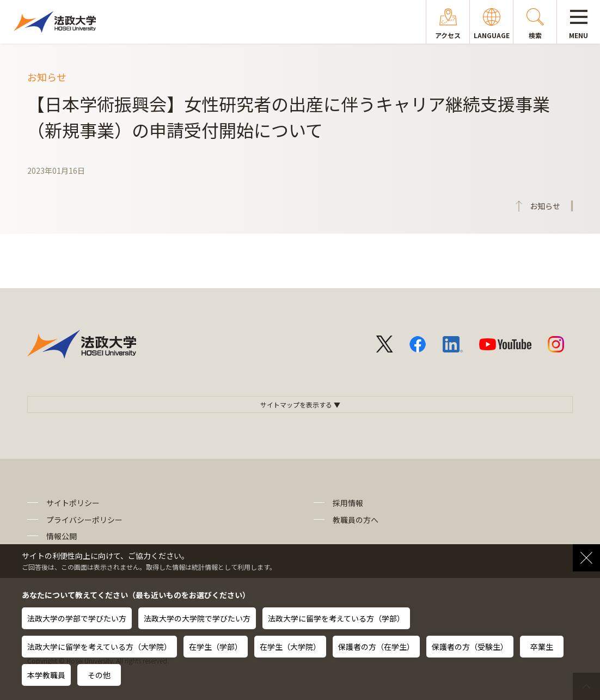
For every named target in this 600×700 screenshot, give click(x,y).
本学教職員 (46, 675)
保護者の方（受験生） (470, 647)
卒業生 (542, 647)
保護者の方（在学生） (376, 647)
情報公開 (62, 536)
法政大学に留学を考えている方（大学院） (99, 647)
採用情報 (348, 503)
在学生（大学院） (290, 647)
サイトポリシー (73, 503)
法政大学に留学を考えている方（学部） (336, 618)
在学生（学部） (216, 647)
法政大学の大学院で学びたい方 (197, 618)
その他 (99, 675)
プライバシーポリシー (84, 520)
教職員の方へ (356, 520)
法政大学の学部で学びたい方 (77, 618)
